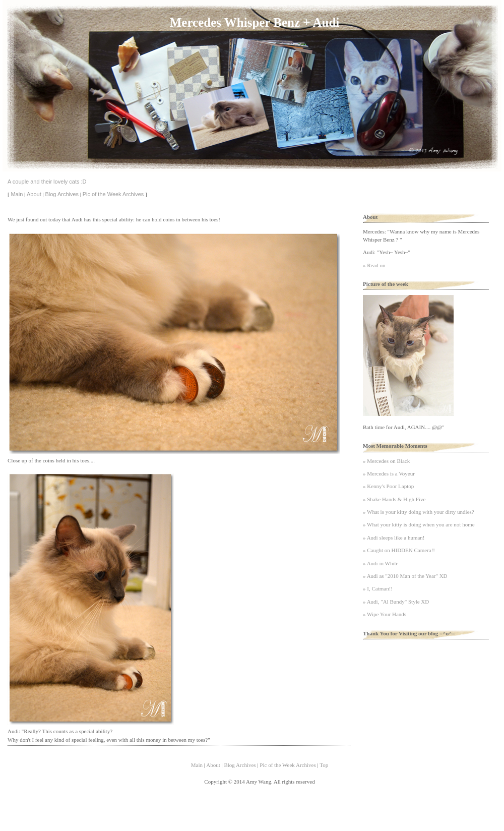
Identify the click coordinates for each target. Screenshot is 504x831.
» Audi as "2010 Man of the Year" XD (405, 576)
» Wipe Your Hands (385, 614)
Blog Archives (62, 194)
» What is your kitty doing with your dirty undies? (419, 512)
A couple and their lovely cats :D (47, 182)
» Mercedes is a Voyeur (389, 473)
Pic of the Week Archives (113, 194)
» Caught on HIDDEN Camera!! (399, 550)
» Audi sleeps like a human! (394, 538)
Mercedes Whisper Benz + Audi (255, 22)
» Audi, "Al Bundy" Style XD (396, 602)
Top (324, 765)
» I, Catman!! (378, 588)
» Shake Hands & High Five (394, 499)
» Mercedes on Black (386, 461)
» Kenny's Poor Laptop (388, 486)
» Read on (374, 265)
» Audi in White (381, 563)
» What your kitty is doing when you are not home (419, 524)
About (34, 194)
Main (17, 194)
